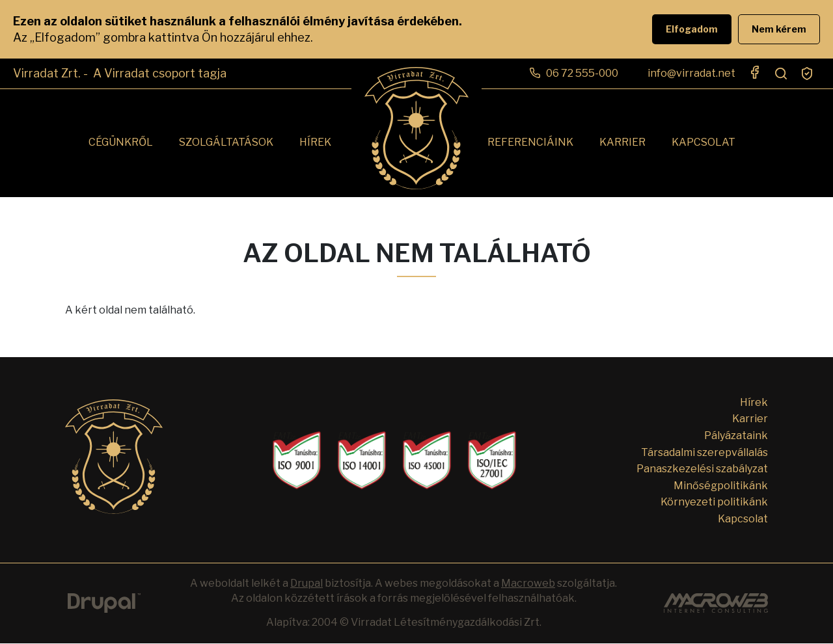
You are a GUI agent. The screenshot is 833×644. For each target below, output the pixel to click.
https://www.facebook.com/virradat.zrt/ (755, 72)
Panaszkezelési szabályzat (702, 469)
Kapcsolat (703, 142)
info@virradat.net (691, 73)
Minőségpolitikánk (721, 486)
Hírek (315, 142)
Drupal (104, 603)
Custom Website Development (716, 603)
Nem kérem (779, 29)
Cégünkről (121, 142)
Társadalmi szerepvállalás (704, 452)
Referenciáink (530, 142)
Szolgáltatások (226, 142)
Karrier (622, 142)
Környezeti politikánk (714, 502)
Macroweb (528, 583)
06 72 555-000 (582, 73)
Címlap (416, 128)
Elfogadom (692, 29)
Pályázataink (736, 436)
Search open (781, 74)
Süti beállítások (807, 74)
